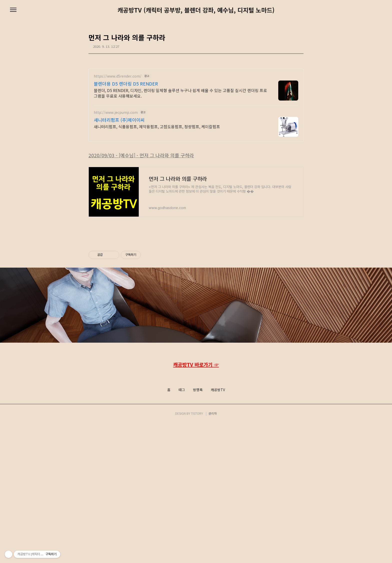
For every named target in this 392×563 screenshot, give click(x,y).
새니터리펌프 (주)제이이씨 (119, 120)
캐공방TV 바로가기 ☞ (196, 505)
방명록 (198, 530)
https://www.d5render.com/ (118, 76)
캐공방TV (218, 530)
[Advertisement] (196, 182)
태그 (182, 530)
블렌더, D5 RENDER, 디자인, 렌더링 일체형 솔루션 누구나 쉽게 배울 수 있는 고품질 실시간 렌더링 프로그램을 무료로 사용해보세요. (180, 93)
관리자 (213, 553)
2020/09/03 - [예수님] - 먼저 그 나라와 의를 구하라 (141, 225)
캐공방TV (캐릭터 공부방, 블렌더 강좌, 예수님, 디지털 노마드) (196, 10)
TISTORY (197, 553)
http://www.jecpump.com (116, 112)
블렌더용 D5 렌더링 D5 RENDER (126, 84)
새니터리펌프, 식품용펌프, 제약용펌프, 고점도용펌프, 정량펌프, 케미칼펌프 (157, 126)
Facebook (195, 515)
